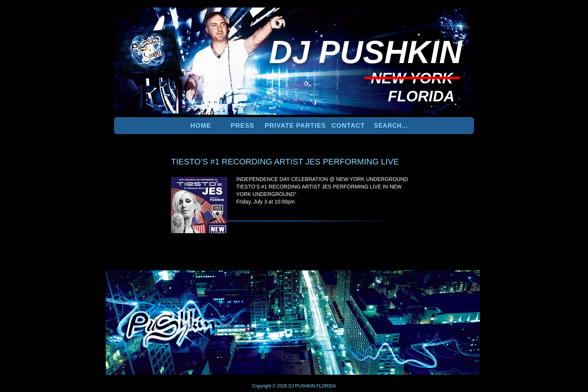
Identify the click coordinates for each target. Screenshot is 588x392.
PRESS (242, 126)
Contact (348, 126)
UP (448, 283)
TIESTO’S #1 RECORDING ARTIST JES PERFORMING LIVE (285, 162)
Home (201, 126)
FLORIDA (326, 386)
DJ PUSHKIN (301, 386)
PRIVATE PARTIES (295, 126)
